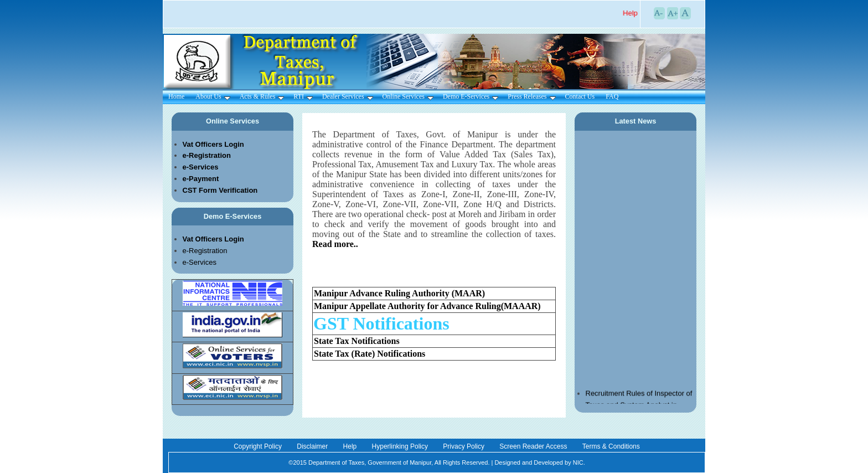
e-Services (200, 262)
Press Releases (531, 96)
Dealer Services (348, 96)
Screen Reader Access (534, 446)
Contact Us (580, 96)
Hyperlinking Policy (401, 446)
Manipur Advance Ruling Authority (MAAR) (399, 293)
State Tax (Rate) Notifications (370, 354)
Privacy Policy (464, 446)
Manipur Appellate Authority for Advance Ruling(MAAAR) (427, 306)
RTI (303, 96)
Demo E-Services (471, 96)
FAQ (612, 96)
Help (351, 446)
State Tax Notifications (357, 341)
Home (176, 96)
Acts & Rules (262, 96)
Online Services (408, 96)
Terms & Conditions (611, 446)
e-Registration (205, 251)
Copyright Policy (259, 446)
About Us (213, 96)
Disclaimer (313, 446)
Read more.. (335, 244)
